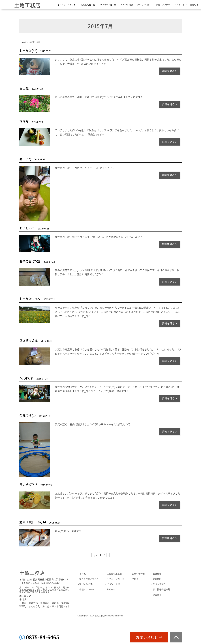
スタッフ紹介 (181, 5)
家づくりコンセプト (67, 5)
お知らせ (111, 589)
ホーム (83, 574)
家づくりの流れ (144, 5)
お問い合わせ (138, 574)
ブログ (135, 579)
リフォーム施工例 (108, 5)
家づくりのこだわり (89, 579)
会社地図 (157, 579)
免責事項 (157, 595)
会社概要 (157, 574)
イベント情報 (127, 5)
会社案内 (194, 5)
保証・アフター (163, 5)
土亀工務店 (27, 5)
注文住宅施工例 (88, 5)
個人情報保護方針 (161, 589)
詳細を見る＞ (170, 71)
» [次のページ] (108, 555)
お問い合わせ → (149, 637)
